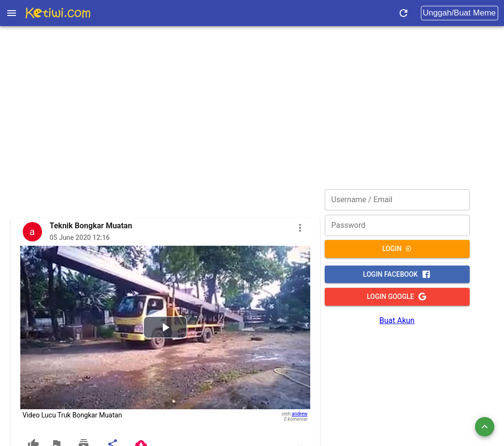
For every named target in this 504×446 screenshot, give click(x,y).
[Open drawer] (12, 13)
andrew (300, 414)
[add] (485, 427)
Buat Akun (397, 320)
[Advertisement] (252, 94)
